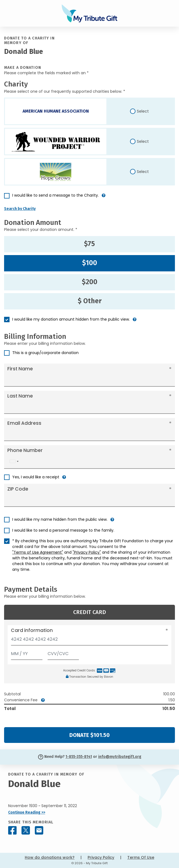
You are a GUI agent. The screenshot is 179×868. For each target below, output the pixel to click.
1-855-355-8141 (79, 757)
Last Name (20, 396)
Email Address (24, 423)
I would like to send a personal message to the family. (63, 530)
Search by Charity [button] (20, 209)
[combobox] (14, 461)
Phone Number (25, 450)
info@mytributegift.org (120, 757)
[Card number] (89, 641)
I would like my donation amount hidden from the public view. (71, 319)
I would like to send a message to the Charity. (55, 195)
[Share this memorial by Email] (39, 830)
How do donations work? (50, 857)
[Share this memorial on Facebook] (12, 830)
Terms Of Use (141, 857)
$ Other (90, 301)
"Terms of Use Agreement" (38, 552)
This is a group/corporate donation (45, 353)
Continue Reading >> (27, 812)
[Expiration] (27, 652)
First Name (20, 369)
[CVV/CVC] (63, 652)
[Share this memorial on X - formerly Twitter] (26, 830)
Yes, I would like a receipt (36, 477)
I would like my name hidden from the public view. (60, 519)
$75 (89, 244)
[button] (104, 198)
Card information (32, 630)
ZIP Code (18, 489)
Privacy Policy (101, 857)
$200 (90, 282)
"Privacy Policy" (87, 552)
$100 (90, 263)
